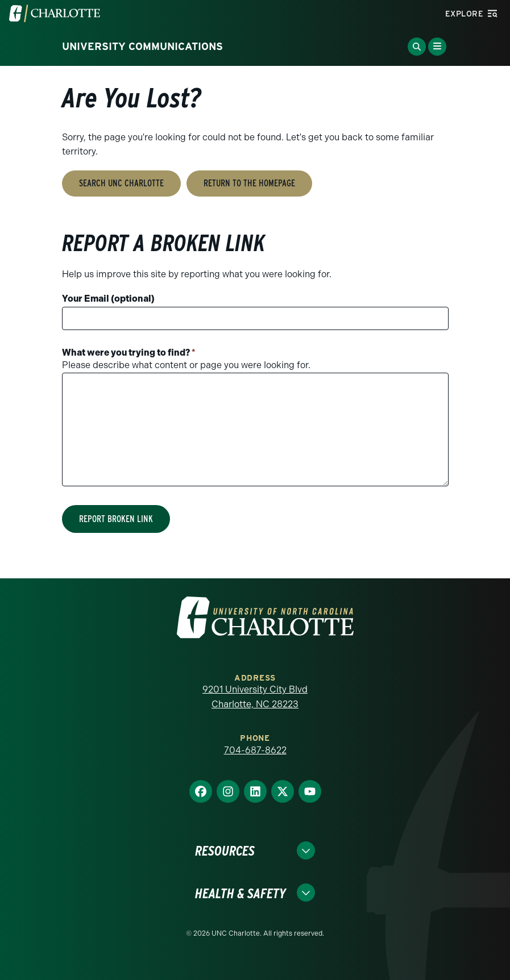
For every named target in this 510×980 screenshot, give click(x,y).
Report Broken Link (116, 519)
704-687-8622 (255, 750)
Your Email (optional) (108, 299)
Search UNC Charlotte (121, 183)
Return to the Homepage (249, 183)
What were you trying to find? (129, 353)
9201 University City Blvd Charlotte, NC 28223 (255, 697)
